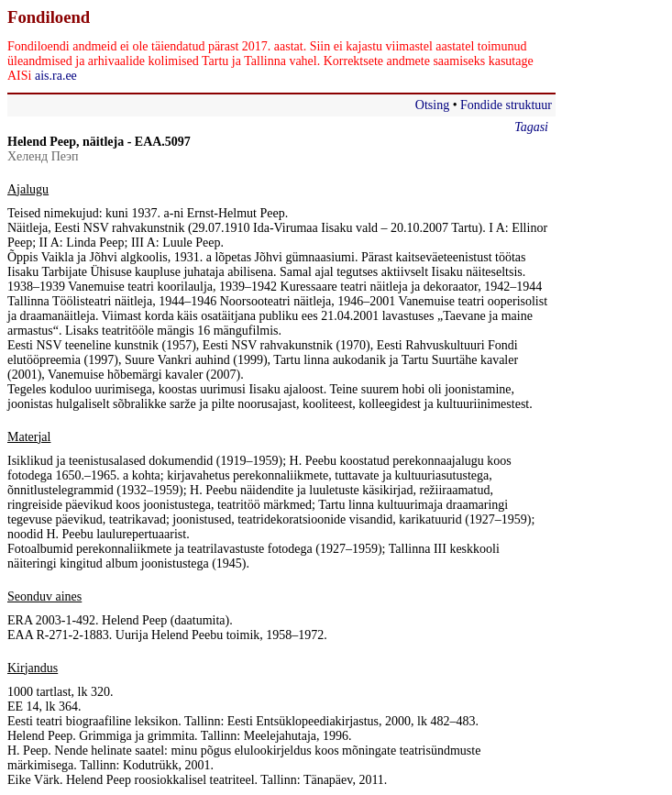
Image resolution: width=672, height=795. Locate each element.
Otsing (432, 105)
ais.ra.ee (56, 76)
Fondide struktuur (506, 105)
